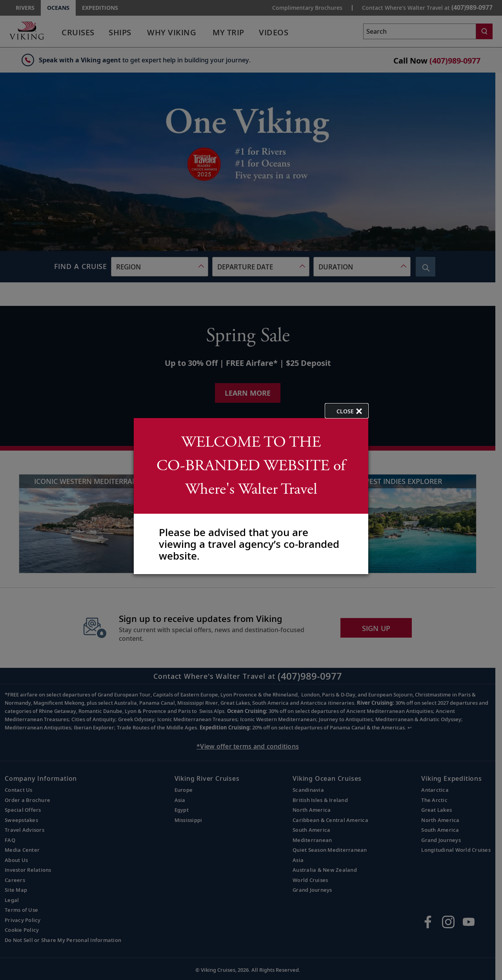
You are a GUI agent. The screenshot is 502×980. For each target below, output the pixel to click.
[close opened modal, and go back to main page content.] (347, 411)
